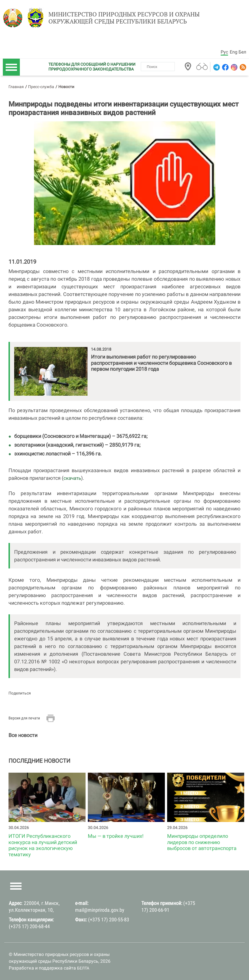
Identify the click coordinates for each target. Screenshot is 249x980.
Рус (224, 52)
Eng (234, 52)
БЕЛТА (83, 968)
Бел (242, 52)
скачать (72, 478)
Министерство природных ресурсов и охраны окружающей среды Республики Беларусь (124, 18)
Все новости (23, 735)
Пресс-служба (41, 87)
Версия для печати (24, 718)
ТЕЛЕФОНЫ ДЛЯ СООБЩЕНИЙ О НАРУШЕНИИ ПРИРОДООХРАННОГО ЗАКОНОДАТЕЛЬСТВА (92, 67)
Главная (16, 87)
